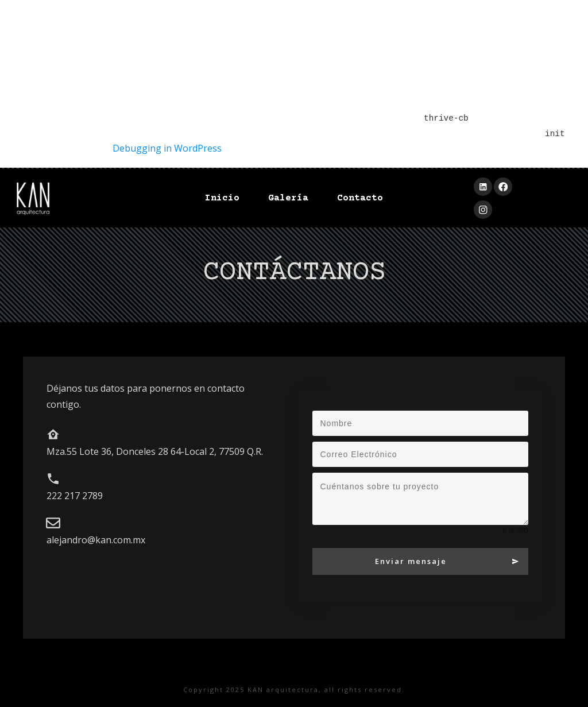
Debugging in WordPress (167, 148)
